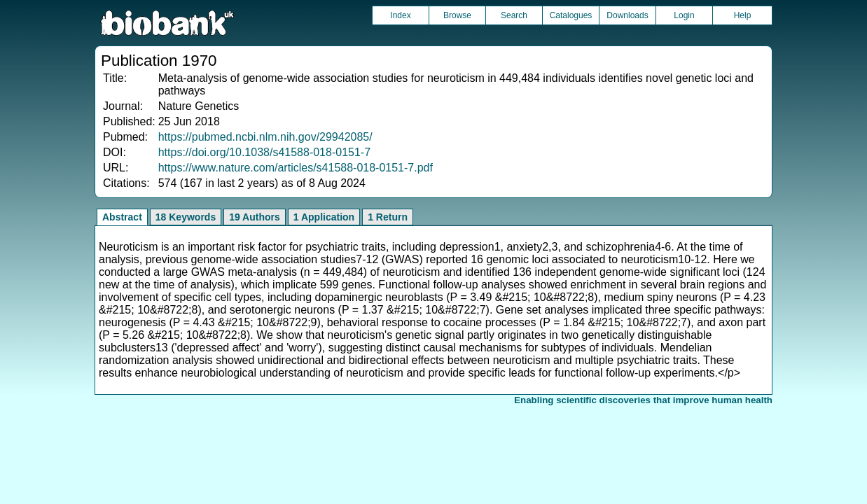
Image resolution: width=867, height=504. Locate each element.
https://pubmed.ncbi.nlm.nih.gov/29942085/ (265, 137)
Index (400, 15)
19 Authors (255, 217)
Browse (457, 15)
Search (514, 15)
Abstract (122, 217)
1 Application (324, 217)
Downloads (627, 15)
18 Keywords (186, 217)
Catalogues (571, 15)
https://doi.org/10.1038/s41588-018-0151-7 (264, 152)
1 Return (388, 217)
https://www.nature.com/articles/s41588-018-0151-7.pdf (296, 168)
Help (743, 15)
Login (684, 15)
